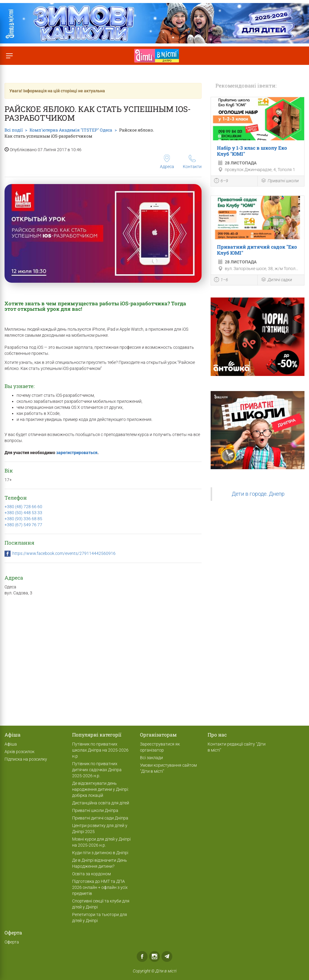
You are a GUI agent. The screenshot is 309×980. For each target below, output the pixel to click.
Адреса (167, 162)
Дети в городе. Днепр (258, 494)
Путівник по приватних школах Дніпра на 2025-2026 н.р (100, 750)
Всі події (14, 130)
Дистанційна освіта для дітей (101, 803)
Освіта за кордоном (91, 874)
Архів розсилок (19, 752)
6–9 (221, 181)
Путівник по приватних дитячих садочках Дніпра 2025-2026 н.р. (97, 770)
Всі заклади (151, 758)
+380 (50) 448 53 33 (23, 513)
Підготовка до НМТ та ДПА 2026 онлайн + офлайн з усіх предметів (100, 887)
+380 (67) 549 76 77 (23, 525)
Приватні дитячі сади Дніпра (100, 818)
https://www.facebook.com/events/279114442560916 (64, 553)
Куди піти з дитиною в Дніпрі (100, 853)
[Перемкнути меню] (9, 56)
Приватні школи (280, 181)
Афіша (11, 744)
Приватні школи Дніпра (95, 810)
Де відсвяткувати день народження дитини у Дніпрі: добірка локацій (100, 789)
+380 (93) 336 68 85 (23, 519)
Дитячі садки (276, 280)
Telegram (167, 956)
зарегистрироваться (77, 453)
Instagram (154, 956)
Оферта (12, 942)
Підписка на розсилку (26, 759)
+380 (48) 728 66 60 (23, 507)
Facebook (142, 956)
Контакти (192, 162)
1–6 (221, 280)
